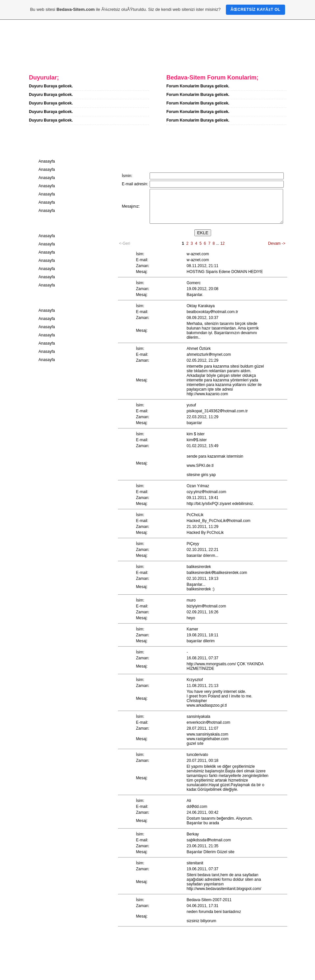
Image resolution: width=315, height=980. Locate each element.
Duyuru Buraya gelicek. (51, 86)
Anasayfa (31, 58)
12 (222, 243)
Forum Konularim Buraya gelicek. (198, 86)
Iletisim (109, 58)
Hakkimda (71, 58)
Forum (142, 58)
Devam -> (277, 243)
